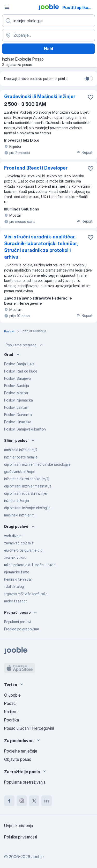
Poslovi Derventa (18, 415)
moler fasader (15, 601)
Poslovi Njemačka (18, 400)
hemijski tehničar (18, 579)
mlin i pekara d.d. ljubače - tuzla (30, 565)
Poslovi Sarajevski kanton (25, 429)
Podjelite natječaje (21, 751)
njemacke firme (17, 572)
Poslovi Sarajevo (17, 378)
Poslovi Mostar (16, 393)
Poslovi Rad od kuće (21, 371)
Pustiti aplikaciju (79, 8)
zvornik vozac (15, 557)
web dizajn (13, 536)
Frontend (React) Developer (36, 168)
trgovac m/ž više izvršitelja (26, 594)
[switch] (89, 79)
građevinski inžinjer (20, 472)
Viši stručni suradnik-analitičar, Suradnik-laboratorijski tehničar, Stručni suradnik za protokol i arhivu (41, 247)
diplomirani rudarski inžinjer (26, 493)
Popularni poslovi (18, 622)
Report (84, 152)
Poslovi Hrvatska (18, 422)
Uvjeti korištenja (18, 826)
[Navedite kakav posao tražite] (48, 21)
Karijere (11, 712)
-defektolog (14, 586)
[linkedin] (47, 801)
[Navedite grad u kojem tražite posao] (48, 35)
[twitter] (34, 801)
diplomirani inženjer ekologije (27, 508)
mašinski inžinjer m (19, 515)
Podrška (12, 720)
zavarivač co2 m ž (19, 543)
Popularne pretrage (25, 345)
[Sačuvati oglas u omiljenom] (91, 97)
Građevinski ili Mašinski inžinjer (40, 96)
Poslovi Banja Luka (19, 364)
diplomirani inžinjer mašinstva (28, 486)
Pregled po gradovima (22, 629)
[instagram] (22, 801)
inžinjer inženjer (17, 501)
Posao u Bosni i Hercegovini (29, 728)
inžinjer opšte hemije (21, 457)
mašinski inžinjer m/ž (21, 450)
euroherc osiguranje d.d (23, 550)
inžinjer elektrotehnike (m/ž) (27, 479)
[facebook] (9, 801)
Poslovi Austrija (17, 386)
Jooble (38, 857)
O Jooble (12, 695)
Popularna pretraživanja (25, 782)
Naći (48, 49)
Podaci (10, 703)
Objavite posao (18, 759)
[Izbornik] (7, 7)
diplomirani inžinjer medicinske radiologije (37, 464)
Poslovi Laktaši (16, 407)
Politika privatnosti (21, 837)
